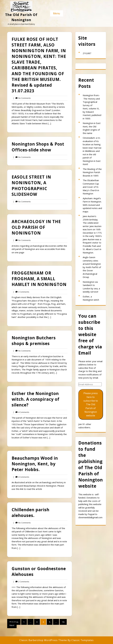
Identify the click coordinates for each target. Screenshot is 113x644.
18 (63, 622)
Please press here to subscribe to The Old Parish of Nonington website (91, 404)
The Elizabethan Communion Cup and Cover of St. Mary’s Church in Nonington (91, 187)
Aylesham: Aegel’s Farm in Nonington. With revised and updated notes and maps (92, 205)
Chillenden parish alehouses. (30, 512)
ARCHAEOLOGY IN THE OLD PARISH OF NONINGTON (36, 227)
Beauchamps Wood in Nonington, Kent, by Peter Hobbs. (35, 464)
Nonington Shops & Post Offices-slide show (38, 147)
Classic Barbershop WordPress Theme (43, 640)
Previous (14, 622)
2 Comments (21, 582)
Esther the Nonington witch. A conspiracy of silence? (35, 399)
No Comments (22, 98)
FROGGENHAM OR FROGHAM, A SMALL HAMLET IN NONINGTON (39, 279)
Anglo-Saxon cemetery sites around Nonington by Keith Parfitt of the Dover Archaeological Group (92, 267)
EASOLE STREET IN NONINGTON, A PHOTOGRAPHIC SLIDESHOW (31, 186)
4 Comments (21, 412)
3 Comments (21, 292)
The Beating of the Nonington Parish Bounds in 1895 (92, 172)
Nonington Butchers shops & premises (34, 341)
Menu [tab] (57, 13)
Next (12, 625)
